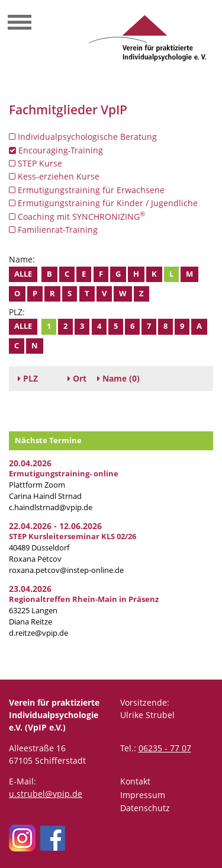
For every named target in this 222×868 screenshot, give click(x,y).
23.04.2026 (30, 589)
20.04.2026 (30, 463)
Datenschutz (145, 808)
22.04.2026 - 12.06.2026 (55, 526)
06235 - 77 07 (165, 748)
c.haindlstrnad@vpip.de (51, 507)
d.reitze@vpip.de (38, 633)
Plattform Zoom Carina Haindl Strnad (64, 485)
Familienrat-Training (53, 230)
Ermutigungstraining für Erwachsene (87, 190)
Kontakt (135, 781)
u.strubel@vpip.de (46, 794)
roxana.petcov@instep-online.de (66, 570)
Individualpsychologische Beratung (83, 137)
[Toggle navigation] (20, 24)
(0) (118, 378)
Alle (23, 274)
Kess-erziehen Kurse (54, 176)
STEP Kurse (36, 163)
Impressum (143, 795)
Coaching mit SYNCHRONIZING (77, 216)
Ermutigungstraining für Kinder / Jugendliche (103, 203)
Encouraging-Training (56, 150)
